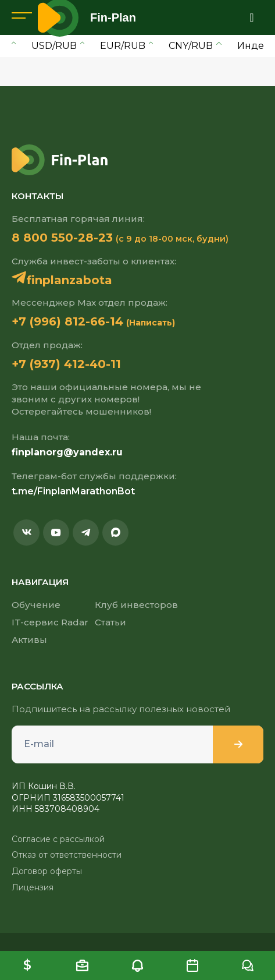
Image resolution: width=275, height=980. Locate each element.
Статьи (110, 622)
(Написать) (151, 323)
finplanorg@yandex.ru (67, 452)
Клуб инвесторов (136, 605)
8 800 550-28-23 (62, 238)
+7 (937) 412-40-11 (66, 364)
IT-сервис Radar (50, 622)
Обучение (36, 605)
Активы (29, 640)
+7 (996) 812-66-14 (67, 321)
